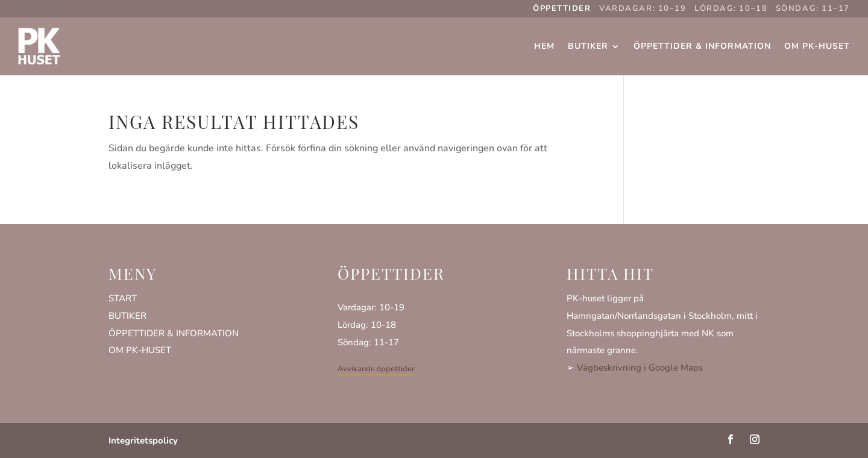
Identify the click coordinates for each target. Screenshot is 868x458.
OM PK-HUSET (140, 350)
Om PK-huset (817, 46)
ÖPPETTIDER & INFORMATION (174, 333)
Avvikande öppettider (376, 369)
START (123, 298)
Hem (544, 46)
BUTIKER (127, 316)
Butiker (588, 46)
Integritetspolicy (143, 441)
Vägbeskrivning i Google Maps (640, 368)
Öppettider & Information (702, 46)
